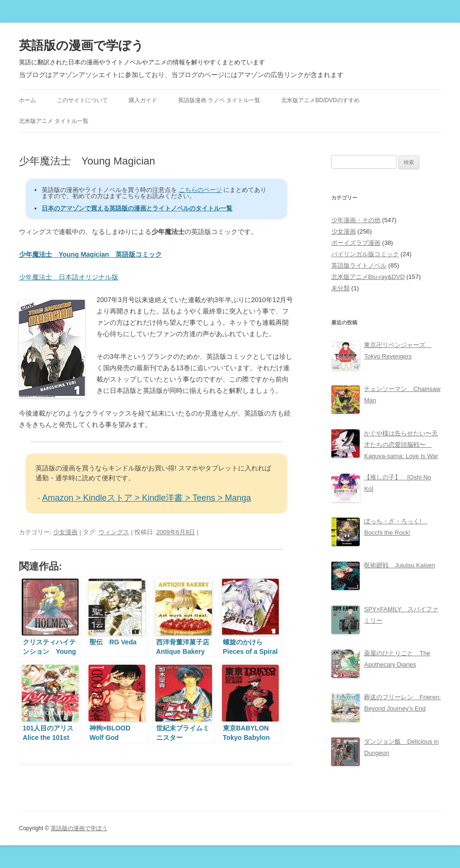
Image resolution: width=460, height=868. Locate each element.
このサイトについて (82, 100)
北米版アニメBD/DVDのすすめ (320, 100)
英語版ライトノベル (359, 265)
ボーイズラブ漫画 (356, 243)
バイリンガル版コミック (365, 254)
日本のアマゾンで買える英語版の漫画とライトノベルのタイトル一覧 (137, 208)
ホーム (27, 100)
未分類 (341, 288)
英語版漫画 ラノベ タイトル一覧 (219, 100)
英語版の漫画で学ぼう (81, 45)
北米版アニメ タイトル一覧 (54, 121)
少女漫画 (65, 532)
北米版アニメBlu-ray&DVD (368, 277)
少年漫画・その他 (356, 220)
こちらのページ (200, 190)
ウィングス (114, 532)
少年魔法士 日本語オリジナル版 (69, 277)
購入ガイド (143, 100)
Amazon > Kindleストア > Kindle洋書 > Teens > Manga (146, 498)
